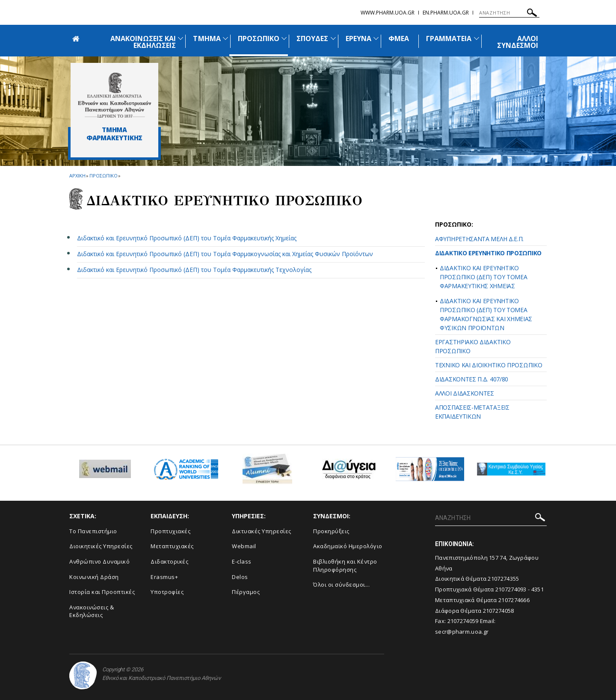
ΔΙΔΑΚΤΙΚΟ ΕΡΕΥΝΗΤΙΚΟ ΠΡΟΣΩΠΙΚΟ (488, 253)
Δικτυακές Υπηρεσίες (262, 531)
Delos (240, 577)
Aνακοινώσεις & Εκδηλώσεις (92, 611)
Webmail (244, 546)
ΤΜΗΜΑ (207, 38)
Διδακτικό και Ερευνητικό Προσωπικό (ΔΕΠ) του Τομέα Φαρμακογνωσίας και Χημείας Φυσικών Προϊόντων (225, 254)
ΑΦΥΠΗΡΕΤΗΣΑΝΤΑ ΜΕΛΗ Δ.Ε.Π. (479, 239)
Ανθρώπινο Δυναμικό (99, 561)
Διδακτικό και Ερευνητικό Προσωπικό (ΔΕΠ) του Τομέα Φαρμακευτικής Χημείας (187, 238)
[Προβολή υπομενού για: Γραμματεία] (477, 38)
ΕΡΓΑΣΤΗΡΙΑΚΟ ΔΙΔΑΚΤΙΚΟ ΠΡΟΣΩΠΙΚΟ (473, 346)
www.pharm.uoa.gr (388, 13)
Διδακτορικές (169, 561)
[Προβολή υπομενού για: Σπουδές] (333, 38)
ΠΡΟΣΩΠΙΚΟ (259, 38)
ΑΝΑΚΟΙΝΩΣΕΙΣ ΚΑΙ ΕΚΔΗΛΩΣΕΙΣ (143, 42)
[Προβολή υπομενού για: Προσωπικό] (284, 38)
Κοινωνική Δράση (94, 577)
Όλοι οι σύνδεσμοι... (341, 585)
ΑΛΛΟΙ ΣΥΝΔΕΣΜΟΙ (518, 42)
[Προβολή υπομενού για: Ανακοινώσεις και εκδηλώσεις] (181, 38)
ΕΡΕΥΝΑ (358, 38)
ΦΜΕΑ (399, 38)
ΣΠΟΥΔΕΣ (312, 38)
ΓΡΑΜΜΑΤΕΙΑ (449, 38)
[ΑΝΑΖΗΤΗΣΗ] (509, 13)
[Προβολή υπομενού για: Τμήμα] (225, 38)
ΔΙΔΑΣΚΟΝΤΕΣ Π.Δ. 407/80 (472, 379)
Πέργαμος (246, 592)
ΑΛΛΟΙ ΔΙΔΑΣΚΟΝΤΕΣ (465, 393)
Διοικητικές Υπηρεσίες (101, 546)
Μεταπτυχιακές (172, 546)
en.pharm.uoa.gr (446, 13)
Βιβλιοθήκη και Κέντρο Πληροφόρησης (345, 566)
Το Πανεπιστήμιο (93, 531)
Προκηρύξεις (331, 531)
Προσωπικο (103, 176)
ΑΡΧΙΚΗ (77, 176)
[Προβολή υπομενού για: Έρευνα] (376, 38)
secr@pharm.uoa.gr (462, 632)
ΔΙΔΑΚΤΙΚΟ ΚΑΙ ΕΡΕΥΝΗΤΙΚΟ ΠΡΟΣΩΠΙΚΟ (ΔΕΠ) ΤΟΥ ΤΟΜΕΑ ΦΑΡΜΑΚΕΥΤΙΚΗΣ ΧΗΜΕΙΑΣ (484, 277)
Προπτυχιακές (170, 531)
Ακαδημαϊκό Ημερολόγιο (348, 546)
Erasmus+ (164, 577)
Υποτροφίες (167, 592)
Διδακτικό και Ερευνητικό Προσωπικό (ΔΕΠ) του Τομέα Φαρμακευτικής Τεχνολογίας (194, 270)
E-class (242, 561)
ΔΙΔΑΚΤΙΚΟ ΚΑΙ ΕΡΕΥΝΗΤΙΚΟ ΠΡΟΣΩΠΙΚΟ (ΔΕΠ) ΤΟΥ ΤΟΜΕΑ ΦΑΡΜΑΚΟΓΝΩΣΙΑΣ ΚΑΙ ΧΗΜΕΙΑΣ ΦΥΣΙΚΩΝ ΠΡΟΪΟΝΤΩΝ (486, 314)
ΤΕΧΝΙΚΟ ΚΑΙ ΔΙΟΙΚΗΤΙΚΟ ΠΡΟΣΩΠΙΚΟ (489, 365)
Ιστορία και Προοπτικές (102, 592)
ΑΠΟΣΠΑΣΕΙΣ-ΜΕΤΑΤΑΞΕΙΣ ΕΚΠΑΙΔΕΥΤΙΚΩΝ (472, 412)
